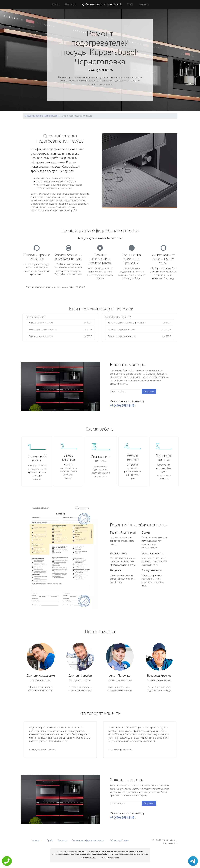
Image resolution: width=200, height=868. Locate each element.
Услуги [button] (55, 4)
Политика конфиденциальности (88, 840)
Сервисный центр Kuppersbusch (41, 116)
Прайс (130, 4)
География (71, 4)
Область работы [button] (118, 840)
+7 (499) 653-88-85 (100, 70)
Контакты (144, 4)
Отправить (149, 391)
